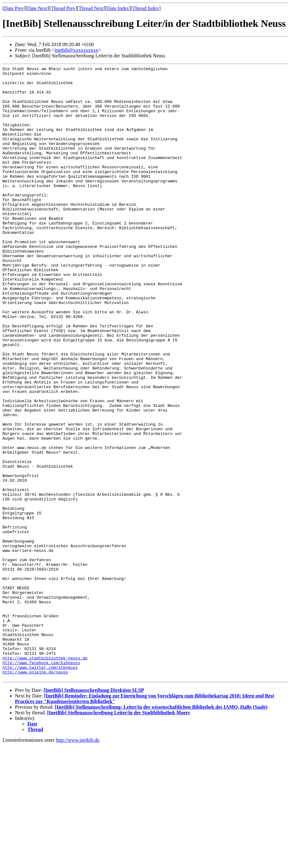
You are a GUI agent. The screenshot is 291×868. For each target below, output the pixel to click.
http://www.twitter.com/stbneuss (40, 788)
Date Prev (14, 8)
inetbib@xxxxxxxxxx (76, 50)
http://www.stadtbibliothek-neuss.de (45, 777)
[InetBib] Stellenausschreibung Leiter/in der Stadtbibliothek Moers (119, 835)
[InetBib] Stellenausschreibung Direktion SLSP (94, 813)
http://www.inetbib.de (78, 863)
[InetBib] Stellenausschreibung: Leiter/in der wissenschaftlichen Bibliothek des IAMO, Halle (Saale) (161, 829)
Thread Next (91, 8)
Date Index (118, 8)
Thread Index (146, 8)
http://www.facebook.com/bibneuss (41, 782)
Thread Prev (63, 8)
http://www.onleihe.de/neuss (35, 793)
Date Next (38, 8)
